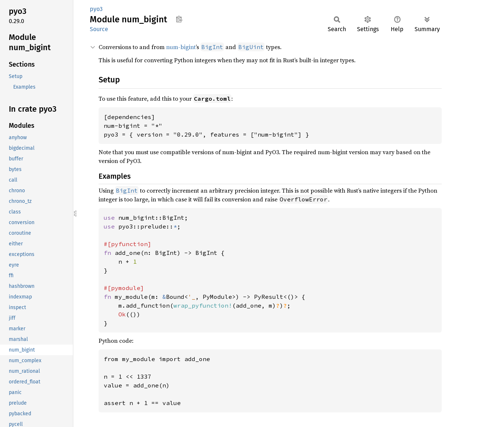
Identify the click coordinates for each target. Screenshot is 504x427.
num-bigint (181, 47)
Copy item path (179, 19)
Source (99, 29)
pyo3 (96, 9)
